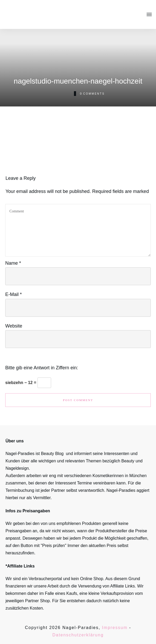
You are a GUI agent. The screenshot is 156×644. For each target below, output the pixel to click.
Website (14, 326)
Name (13, 263)
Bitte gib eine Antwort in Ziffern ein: (42, 368)
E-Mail (14, 294)
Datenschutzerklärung (78, 635)
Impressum (115, 628)
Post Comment (78, 400)
